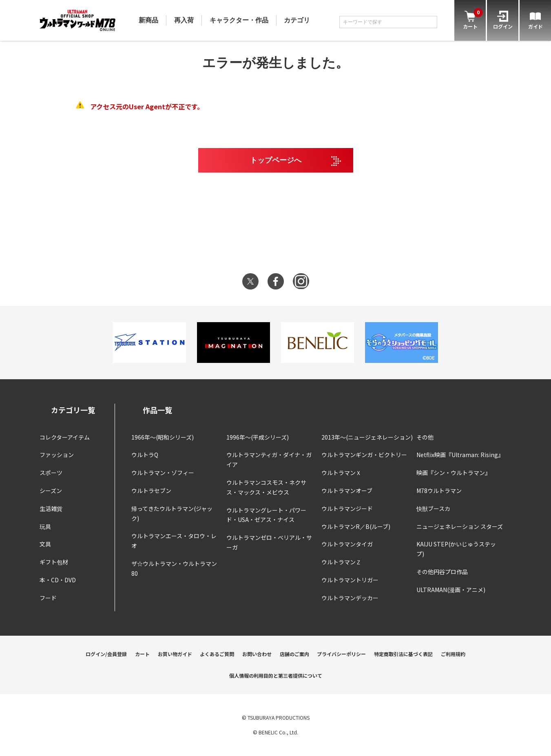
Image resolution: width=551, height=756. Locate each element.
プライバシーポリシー (341, 654)
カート (142, 654)
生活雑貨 (51, 508)
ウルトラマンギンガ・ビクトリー (364, 455)
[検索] (429, 22)
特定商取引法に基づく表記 (403, 654)
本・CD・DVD (58, 580)
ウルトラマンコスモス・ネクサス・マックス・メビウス (266, 487)
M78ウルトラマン (439, 491)
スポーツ (51, 473)
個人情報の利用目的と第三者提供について (276, 675)
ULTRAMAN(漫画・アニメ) (451, 590)
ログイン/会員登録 (106, 654)
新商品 (148, 20)
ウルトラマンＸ (341, 473)
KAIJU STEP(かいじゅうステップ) (456, 549)
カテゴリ (297, 20)
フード (48, 598)
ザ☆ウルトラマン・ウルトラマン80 (174, 568)
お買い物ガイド (175, 654)
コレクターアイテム (65, 437)
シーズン (51, 491)
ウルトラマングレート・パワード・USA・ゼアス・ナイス (266, 515)
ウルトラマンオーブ (347, 491)
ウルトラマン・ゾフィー (163, 473)
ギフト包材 (54, 562)
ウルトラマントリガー (350, 580)
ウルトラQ (145, 455)
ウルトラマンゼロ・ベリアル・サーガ (269, 542)
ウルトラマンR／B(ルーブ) (356, 526)
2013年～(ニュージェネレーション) (367, 437)
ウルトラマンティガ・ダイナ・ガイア (269, 460)
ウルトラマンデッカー (350, 598)
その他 (425, 437)
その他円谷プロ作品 (442, 572)
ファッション (57, 455)
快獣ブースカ (433, 508)
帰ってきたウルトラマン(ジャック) (172, 513)
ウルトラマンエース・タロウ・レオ (174, 541)
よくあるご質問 (217, 654)
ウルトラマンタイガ (347, 544)
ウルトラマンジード (347, 508)
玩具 (45, 526)
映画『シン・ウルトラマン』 (454, 473)
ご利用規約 (453, 654)
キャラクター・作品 (239, 20)
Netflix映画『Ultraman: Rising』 (460, 455)
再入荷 (184, 20)
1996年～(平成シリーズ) (258, 437)
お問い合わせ (257, 654)
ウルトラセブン (151, 491)
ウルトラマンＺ (341, 562)
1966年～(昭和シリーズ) (163, 437)
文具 (45, 544)
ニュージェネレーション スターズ (460, 526)
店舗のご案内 (294, 654)
